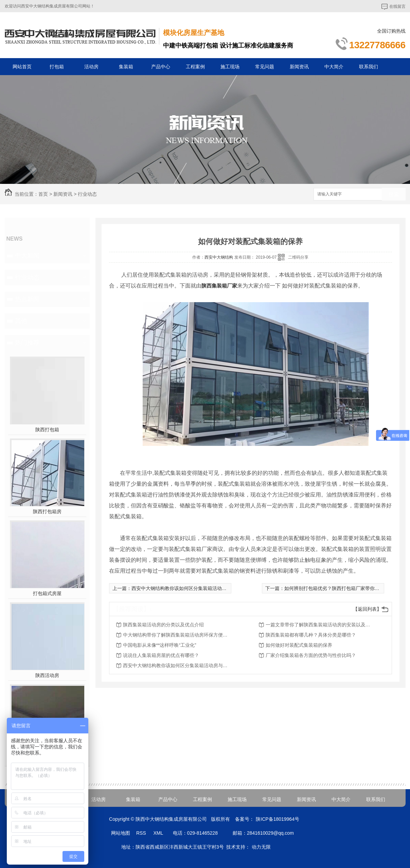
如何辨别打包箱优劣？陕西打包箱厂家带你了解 (334, 588)
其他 (21, 321)
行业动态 (87, 194)
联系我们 (369, 67)
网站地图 (121, 833)
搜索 (394, 195)
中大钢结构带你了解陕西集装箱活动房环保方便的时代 (177, 635)
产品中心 (161, 67)
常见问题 (265, 67)
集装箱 (126, 67)
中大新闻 (27, 256)
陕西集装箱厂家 (219, 286)
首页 (43, 194)
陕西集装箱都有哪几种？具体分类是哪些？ (311, 635)
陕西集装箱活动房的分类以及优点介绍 (163, 625)
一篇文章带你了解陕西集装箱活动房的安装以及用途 (320, 625)
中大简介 (334, 67)
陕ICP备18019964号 (278, 819)
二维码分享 (298, 257)
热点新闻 (27, 299)
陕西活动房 (47, 675)
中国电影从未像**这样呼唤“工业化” (160, 645)
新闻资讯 (299, 67)
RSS (142, 833)
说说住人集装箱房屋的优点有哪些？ (161, 655)
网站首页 (22, 67)
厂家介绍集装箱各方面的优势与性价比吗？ (311, 655)
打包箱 (57, 67)
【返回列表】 (367, 609)
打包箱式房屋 (47, 593)
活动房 (91, 67)
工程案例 (195, 67)
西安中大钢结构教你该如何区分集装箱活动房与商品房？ (191, 588)
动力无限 (261, 847)
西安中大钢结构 (219, 257)
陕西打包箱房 (47, 511)
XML (159, 833)
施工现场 (230, 67)
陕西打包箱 (47, 430)
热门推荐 (27, 343)
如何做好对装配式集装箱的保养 (299, 645)
